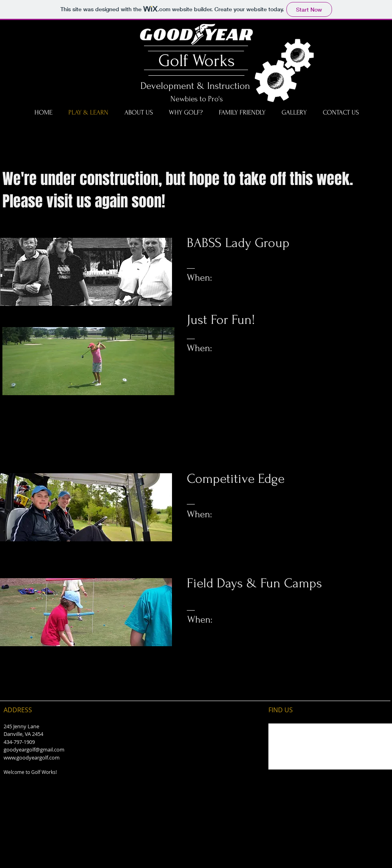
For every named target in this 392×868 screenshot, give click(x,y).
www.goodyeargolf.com (32, 757)
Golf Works (194, 61)
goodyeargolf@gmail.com (34, 749)
